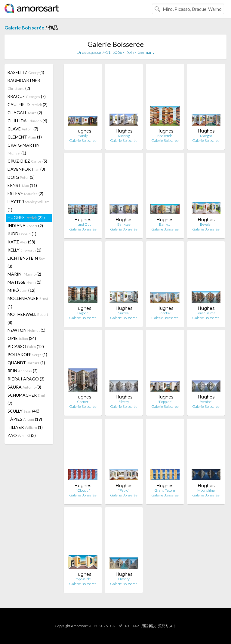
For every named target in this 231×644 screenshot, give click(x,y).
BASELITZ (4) (26, 72)
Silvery (124, 402)
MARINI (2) (24, 274)
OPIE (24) (22, 338)
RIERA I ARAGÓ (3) (26, 379)
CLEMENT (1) (25, 137)
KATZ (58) (21, 242)
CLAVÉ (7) (23, 129)
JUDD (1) (22, 234)
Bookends (165, 136)
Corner (83, 402)
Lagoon (83, 313)
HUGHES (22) (26, 217)
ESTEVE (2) (25, 193)
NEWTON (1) (26, 330)
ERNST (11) (22, 185)
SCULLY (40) (23, 411)
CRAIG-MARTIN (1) (23, 149)
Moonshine (206, 490)
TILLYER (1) (25, 427)
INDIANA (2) (25, 226)
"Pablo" (124, 490)
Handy (83, 136)
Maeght (206, 136)
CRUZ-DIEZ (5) (27, 161)
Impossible (83, 579)
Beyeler (206, 224)
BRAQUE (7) (27, 96)
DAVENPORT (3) (26, 169)
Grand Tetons (165, 490)
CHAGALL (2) (25, 113)
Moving (124, 136)
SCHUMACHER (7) (26, 399)
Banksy (165, 224)
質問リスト (167, 626)
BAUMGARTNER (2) (24, 84)
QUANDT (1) (26, 363)
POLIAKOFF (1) (27, 354)
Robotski (165, 313)
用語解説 (149, 626)
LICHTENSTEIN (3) (26, 262)
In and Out (83, 224)
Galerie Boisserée (24, 27)
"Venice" (206, 402)
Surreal (124, 313)
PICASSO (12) (26, 346)
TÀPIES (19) (25, 419)
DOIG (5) (21, 177)
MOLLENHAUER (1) (28, 302)
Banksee (124, 224)
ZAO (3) (22, 435)
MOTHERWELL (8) (28, 318)
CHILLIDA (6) (27, 121)
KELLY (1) (25, 250)
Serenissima (206, 313)
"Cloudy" (83, 490)
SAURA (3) (24, 387)
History (124, 579)
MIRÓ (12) (22, 290)
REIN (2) (23, 371)
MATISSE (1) (25, 282)
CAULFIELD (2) (28, 104)
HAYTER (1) (29, 206)
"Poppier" (165, 402)
